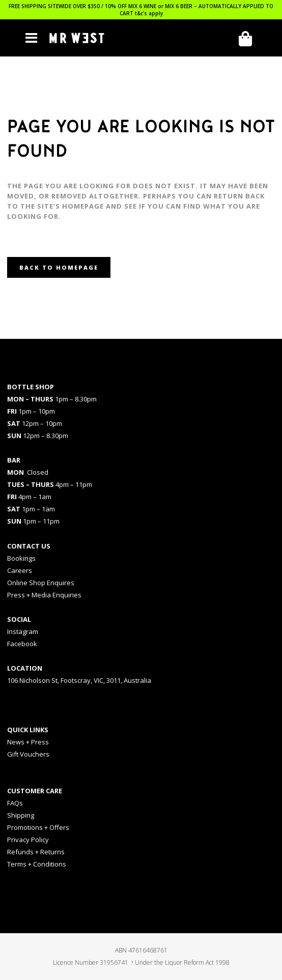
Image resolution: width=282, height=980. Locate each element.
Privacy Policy (28, 840)
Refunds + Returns (36, 852)
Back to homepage (59, 267)
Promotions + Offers (38, 827)
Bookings (21, 558)
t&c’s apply (149, 13)
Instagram (23, 631)
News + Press (28, 742)
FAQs (15, 803)
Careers (20, 570)
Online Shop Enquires (41, 583)
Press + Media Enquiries (44, 595)
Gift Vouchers (28, 754)
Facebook (22, 644)
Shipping (21, 815)
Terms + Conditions (37, 864)
